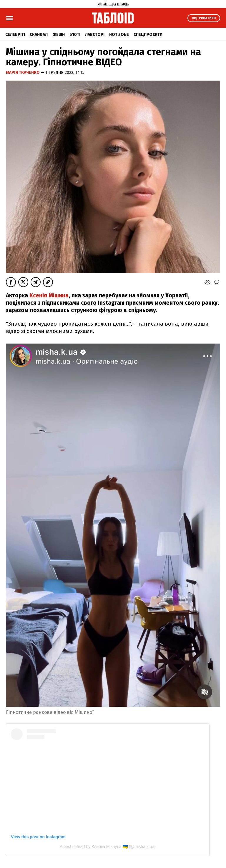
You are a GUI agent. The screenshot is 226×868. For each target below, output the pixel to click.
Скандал (39, 35)
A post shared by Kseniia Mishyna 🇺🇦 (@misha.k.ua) (108, 847)
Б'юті (75, 35)
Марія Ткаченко (23, 73)
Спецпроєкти (148, 35)
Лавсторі (95, 35)
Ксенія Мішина (49, 295)
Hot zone (119, 35)
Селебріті (15, 35)
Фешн (59, 35)
